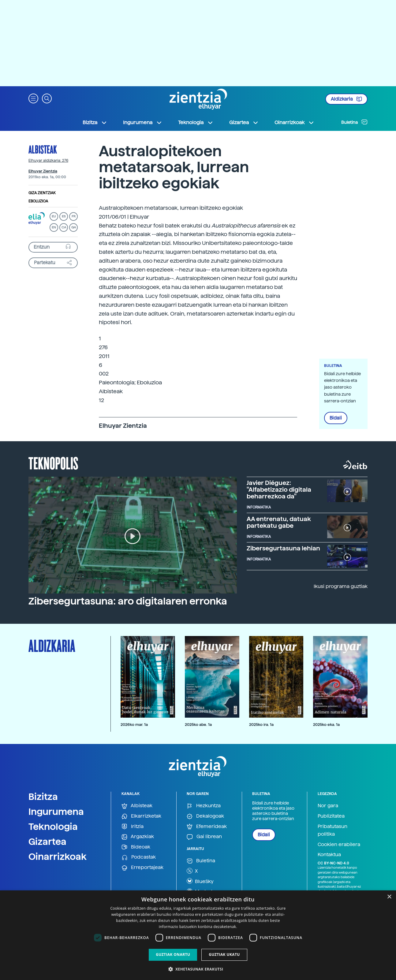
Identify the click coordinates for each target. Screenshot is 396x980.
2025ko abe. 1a (198, 725)
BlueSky (200, 881)
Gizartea (47, 841)
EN (54, 227)
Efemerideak (207, 827)
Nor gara (328, 806)
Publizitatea (331, 816)
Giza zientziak (42, 193)
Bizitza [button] (95, 123)
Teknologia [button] (196, 123)
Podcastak (139, 857)
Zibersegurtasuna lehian (283, 548)
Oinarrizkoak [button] (294, 123)
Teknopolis (53, 463)
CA (64, 227)
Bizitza (43, 797)
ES (64, 216)
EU (54, 216)
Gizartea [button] (244, 123)
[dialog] (198, 935)
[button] (33, 98)
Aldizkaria (346, 99)
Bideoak (136, 847)
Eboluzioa (38, 201)
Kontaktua (329, 854)
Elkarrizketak (141, 816)
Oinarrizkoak (58, 856)
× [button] (389, 897)
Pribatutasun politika (332, 830)
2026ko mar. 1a (134, 725)
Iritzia (133, 827)
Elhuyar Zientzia (43, 171)
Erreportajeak (142, 868)
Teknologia (53, 827)
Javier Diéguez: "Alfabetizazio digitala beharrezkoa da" (279, 490)
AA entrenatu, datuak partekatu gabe (279, 522)
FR (74, 216)
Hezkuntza (204, 806)
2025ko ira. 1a (261, 725)
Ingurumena (56, 812)
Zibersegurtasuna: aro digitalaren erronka (128, 601)
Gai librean (204, 837)
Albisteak (43, 149)
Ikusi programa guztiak (341, 586)
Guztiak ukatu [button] (224, 954)
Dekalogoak (205, 816)
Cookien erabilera (339, 844)
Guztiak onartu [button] (173, 954)
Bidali (336, 418)
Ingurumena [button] (143, 123)
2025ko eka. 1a (326, 725)
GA (74, 227)
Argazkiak (138, 837)
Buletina (354, 122)
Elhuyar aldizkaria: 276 (48, 161)
